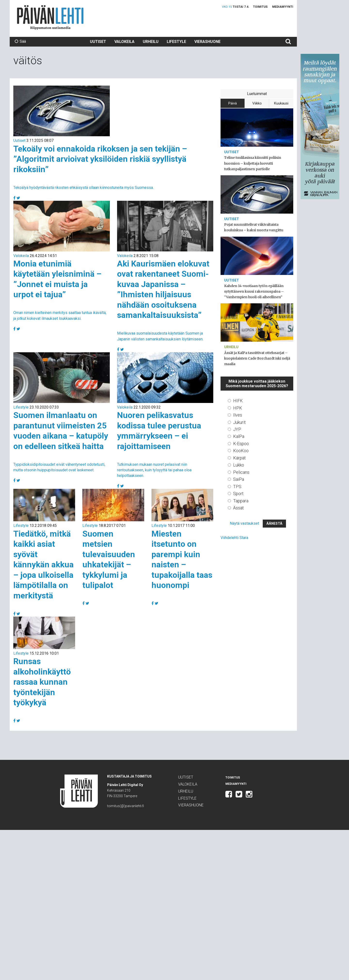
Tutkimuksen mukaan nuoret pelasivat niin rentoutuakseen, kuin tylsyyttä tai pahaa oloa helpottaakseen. (154, 470)
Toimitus (260, 7)
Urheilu (151, 42)
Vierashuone (207, 42)
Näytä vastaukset (244, 523)
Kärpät (239, 458)
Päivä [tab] (233, 103)
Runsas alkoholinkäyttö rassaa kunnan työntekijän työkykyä (42, 682)
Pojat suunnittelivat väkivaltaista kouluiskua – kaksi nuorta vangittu (254, 227)
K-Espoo (241, 444)
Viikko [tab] (257, 103)
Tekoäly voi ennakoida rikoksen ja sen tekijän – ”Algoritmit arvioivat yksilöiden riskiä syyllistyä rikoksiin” (100, 159)
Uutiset (98, 42)
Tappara (241, 501)
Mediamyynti (283, 7)
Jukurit (239, 422)
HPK (238, 408)
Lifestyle (176, 42)
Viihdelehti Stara (234, 538)
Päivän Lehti (50, 17)
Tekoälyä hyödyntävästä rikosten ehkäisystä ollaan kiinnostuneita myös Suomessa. (83, 188)
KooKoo (241, 451)
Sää (20, 41)
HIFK (238, 401)
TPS (237, 486)
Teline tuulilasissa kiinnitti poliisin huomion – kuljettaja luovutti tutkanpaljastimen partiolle (253, 163)
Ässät (238, 508)
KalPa (239, 436)
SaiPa (239, 479)
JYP (237, 429)
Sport (238, 494)
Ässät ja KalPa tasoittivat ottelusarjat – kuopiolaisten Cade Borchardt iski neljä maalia (257, 358)
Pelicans (241, 472)
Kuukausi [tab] (281, 103)
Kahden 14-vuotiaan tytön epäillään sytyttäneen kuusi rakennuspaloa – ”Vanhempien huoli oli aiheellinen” (254, 291)
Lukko (239, 465)
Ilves (238, 415)
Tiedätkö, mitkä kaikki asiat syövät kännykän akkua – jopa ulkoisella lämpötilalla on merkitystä (44, 565)
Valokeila (124, 42)
